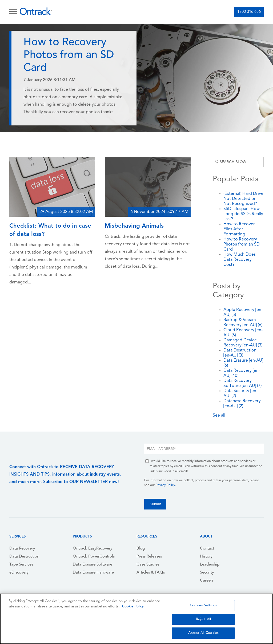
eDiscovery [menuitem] (19, 573)
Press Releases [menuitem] (149, 557)
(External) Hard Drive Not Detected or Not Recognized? (243, 199)
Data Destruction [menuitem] (24, 557)
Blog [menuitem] (141, 549)
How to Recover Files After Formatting (239, 229)
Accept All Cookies (203, 633)
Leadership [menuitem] (210, 565)
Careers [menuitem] (207, 581)
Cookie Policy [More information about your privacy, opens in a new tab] (133, 607)
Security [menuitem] (207, 573)
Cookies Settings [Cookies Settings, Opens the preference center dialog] (203, 605)
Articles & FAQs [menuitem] (151, 573)
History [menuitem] (206, 557)
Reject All (203, 619)
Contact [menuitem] (207, 549)
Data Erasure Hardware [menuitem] (93, 573)
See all (219, 416)
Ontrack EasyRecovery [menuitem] (93, 549)
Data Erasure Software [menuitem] (93, 565)
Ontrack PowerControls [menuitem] (94, 557)
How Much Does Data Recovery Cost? (240, 260)
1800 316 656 (249, 12)
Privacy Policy (165, 485)
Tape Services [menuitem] (21, 565)
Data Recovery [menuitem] (22, 549)
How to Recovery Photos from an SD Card (242, 244)
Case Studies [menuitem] (148, 565)
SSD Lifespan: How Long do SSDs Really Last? (243, 214)
